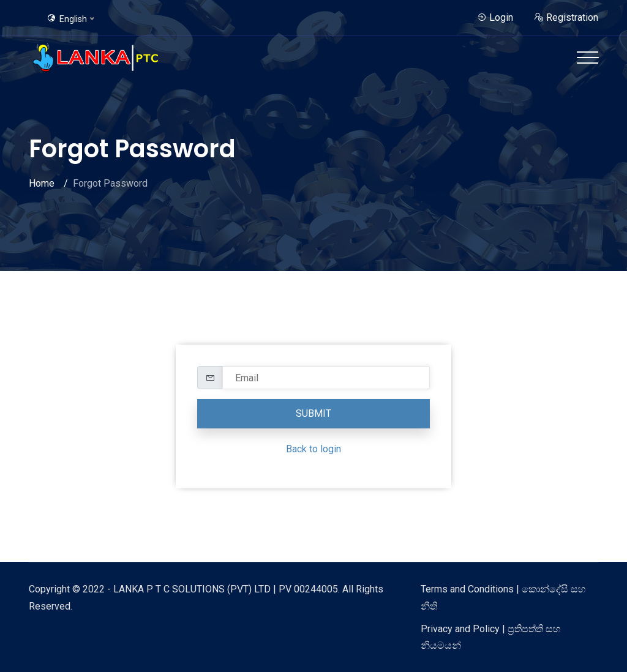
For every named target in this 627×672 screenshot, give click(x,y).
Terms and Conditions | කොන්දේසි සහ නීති (503, 597)
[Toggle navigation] (588, 58)
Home (42, 183)
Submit (313, 413)
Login (495, 17)
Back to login (313, 449)
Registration (566, 17)
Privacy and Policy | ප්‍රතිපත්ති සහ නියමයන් (491, 637)
